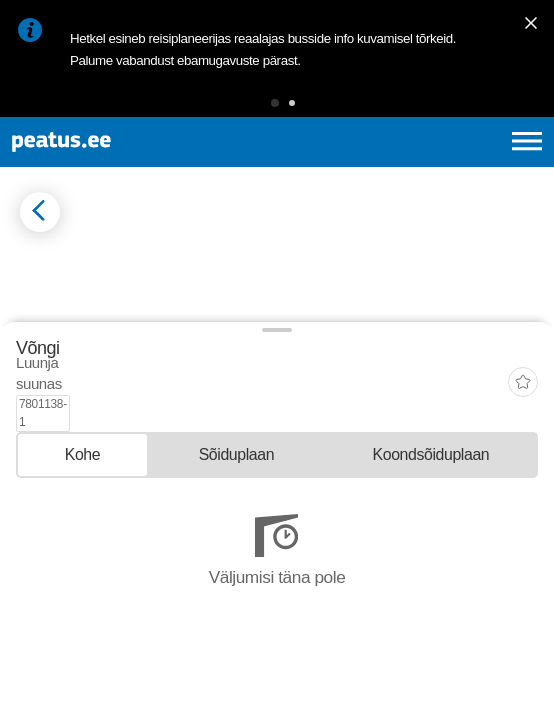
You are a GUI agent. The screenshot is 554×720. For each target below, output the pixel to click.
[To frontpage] (124, 142)
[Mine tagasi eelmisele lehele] (40, 212)
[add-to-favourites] (523, 552)
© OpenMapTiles (51, 494)
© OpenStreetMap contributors (155, 494)
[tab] (82, 604)
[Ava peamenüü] (527, 141)
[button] (275, 103)
